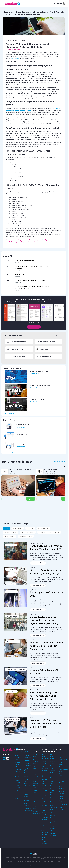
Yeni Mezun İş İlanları (35, 761)
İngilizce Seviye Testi (53, 763)
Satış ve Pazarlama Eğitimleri (45, 832)
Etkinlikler (27, 760)
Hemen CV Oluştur (34, 327)
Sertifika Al (35, 374)
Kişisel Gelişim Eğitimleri (44, 803)
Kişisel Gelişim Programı (27, 771)
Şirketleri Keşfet (10, 536)
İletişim (17, 798)
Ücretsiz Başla (10, 452)
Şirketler (26, 776)
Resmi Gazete (15, 58)
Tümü (58, 335)
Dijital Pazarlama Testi (53, 807)
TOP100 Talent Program (62, 799)
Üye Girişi (60, 4)
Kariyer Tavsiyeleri (23, 12)
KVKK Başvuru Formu (18, 793)
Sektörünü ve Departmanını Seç (49, 532)
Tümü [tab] (6, 528)
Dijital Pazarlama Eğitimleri (45, 769)
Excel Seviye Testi (52, 783)
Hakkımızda (19, 752)
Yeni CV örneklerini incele (14, 50)
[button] (30, 322)
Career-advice (18, 528)
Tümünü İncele (59, 462)
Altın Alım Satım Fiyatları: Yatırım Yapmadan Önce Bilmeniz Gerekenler (44, 696)
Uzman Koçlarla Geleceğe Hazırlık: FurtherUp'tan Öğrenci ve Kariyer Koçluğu (45, 620)
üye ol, (41, 240)
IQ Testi (53, 812)
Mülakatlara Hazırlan (28, 532)
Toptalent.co (9, 12)
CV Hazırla (30, 528)
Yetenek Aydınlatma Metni (19, 757)
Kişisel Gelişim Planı (52, 828)
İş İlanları (27, 752)
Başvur (31, 499)
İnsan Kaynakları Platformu (62, 781)
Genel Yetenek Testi (53, 771)
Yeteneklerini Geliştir (26, 536)
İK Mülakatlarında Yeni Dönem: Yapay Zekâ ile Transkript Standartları (47, 646)
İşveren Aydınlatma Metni (19, 765)
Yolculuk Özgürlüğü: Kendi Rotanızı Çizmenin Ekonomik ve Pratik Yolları (46, 724)
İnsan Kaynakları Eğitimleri (45, 796)
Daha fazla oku (38, 563)
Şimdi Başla (9, 413)
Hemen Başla (21, 427)
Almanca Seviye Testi (53, 800)
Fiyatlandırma (63, 804)
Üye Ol (53, 4)
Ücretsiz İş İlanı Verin (61, 765)
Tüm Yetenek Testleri (53, 756)
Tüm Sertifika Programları (45, 756)
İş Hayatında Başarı (40, 12)
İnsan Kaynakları (43, 528)
